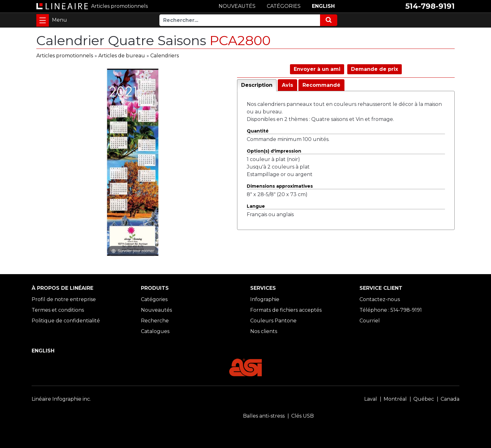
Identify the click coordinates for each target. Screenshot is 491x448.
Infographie (265, 299)
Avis (287, 85)
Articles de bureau (122, 56)
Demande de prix (375, 69)
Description (257, 85)
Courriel (370, 321)
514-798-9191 (430, 6)
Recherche (155, 321)
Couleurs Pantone (273, 321)
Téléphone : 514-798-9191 (391, 310)
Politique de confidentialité (66, 321)
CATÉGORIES (284, 6)
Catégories (154, 299)
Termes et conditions (58, 310)
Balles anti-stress (264, 416)
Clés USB (302, 416)
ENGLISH (323, 6)
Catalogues (155, 331)
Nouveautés (156, 310)
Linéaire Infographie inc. (61, 399)
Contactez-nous (380, 299)
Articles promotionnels (65, 56)
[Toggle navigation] (43, 20)
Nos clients (264, 331)
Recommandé (321, 85)
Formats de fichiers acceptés (286, 310)
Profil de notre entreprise (64, 299)
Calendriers (165, 56)
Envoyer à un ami (317, 69)
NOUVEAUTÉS (237, 6)
